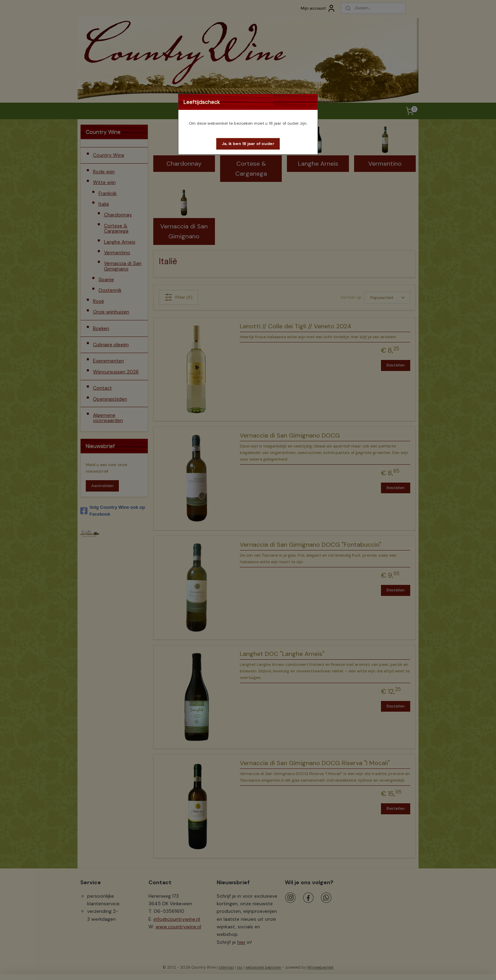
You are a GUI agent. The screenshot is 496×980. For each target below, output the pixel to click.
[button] (248, 144)
